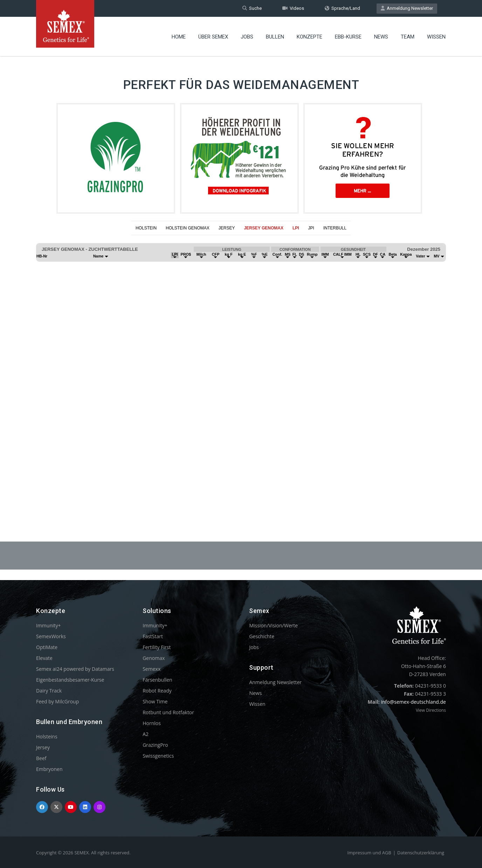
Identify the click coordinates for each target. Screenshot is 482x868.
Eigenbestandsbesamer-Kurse (70, 680)
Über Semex (213, 37)
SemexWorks (51, 636)
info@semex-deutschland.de (413, 702)
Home (179, 37)
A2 (146, 734)
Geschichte (262, 636)
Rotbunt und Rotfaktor (168, 712)
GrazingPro (155, 745)
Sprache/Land (342, 8)
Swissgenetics (158, 756)
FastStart (153, 636)
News (381, 37)
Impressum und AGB (369, 853)
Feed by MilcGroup (57, 701)
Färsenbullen (157, 680)
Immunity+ (49, 625)
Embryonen (49, 769)
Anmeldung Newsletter (407, 8)
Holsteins (47, 736)
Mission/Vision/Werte (273, 625)
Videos (293, 8)
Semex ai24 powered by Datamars (75, 669)
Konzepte (309, 37)
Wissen (436, 37)
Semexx (152, 669)
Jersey (43, 747)
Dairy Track (49, 691)
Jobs (247, 37)
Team (408, 37)
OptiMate (47, 647)
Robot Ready (157, 691)
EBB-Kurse (348, 37)
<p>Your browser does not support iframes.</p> (241, 371)
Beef (41, 758)
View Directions (431, 710)
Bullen (275, 37)
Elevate (44, 658)
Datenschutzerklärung (421, 853)
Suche (252, 8)
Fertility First (157, 647)
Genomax (154, 658)
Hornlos (152, 723)
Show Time (155, 701)
